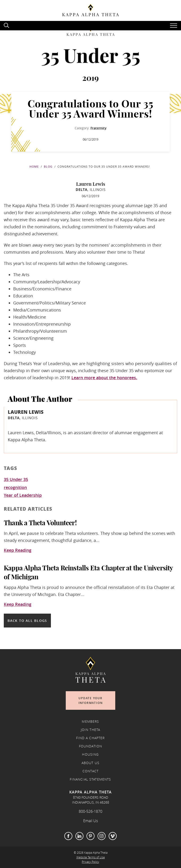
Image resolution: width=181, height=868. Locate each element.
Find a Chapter (90, 738)
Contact (90, 771)
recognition (15, 488)
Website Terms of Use (91, 857)
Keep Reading (18, 550)
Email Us (90, 821)
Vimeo (113, 836)
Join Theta (91, 730)
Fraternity (99, 128)
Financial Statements (90, 779)
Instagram (102, 836)
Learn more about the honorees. (104, 378)
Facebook (68, 836)
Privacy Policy (90, 862)
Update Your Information (91, 700)
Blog (48, 167)
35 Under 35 (16, 480)
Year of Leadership (23, 495)
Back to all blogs (27, 621)
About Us (90, 763)
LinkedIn (79, 836)
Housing (90, 754)
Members (90, 722)
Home (34, 167)
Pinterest (90, 836)
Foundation (91, 746)
